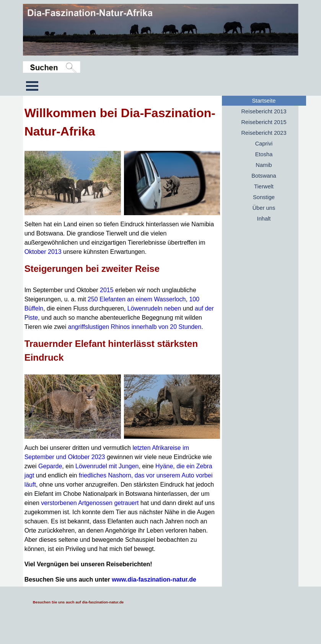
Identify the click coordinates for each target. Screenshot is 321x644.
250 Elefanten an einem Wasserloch (137, 299)
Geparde (50, 466)
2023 (98, 457)
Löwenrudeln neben (154, 308)
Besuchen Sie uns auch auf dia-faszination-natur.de (78, 602)
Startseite (264, 101)
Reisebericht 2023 (264, 133)
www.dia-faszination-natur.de (154, 579)
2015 (107, 290)
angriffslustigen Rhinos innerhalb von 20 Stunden (135, 327)
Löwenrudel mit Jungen (107, 466)
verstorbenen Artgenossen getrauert (91, 503)
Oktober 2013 (43, 252)
